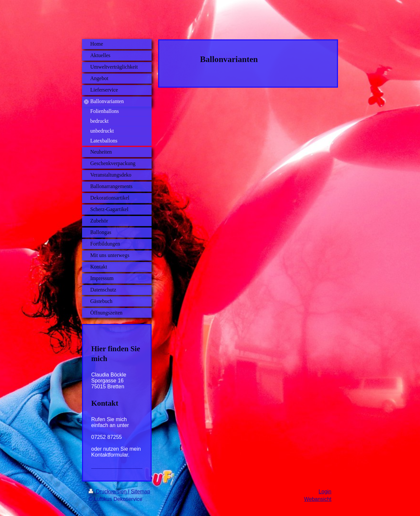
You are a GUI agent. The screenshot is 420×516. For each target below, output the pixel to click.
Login (325, 492)
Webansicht (318, 499)
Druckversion (108, 492)
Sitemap (141, 492)
